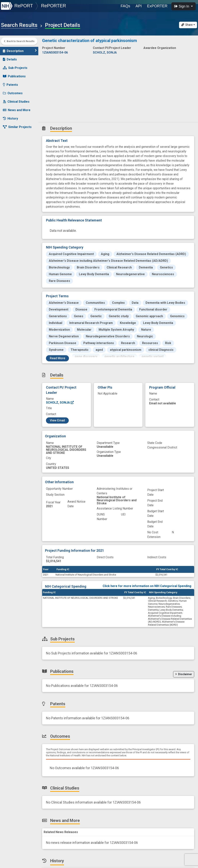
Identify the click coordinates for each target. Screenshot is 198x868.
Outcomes (13, 93)
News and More (17, 110)
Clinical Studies (16, 102)
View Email (57, 420)
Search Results (19, 25)
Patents (10, 85)
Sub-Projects (15, 68)
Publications (14, 76)
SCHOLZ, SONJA (60, 403)
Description (20, 51)
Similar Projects (17, 127)
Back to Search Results (19, 41)
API (139, 6)
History (10, 119)
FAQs (125, 6)
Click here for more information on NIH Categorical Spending (147, 586)
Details (10, 59)
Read (57, 358)
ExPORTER (157, 6)
